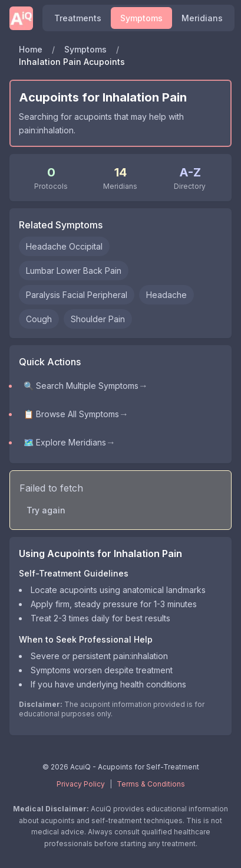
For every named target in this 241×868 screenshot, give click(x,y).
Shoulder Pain (98, 319)
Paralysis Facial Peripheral (77, 295)
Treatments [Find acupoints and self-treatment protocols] (78, 18)
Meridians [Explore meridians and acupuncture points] (202, 18)
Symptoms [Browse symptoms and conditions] (141, 18)
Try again (46, 510)
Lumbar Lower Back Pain (74, 271)
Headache (166, 295)
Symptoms (85, 49)
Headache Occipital (64, 246)
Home (31, 49)
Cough (39, 319)
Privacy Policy (81, 784)
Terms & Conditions (151, 784)
